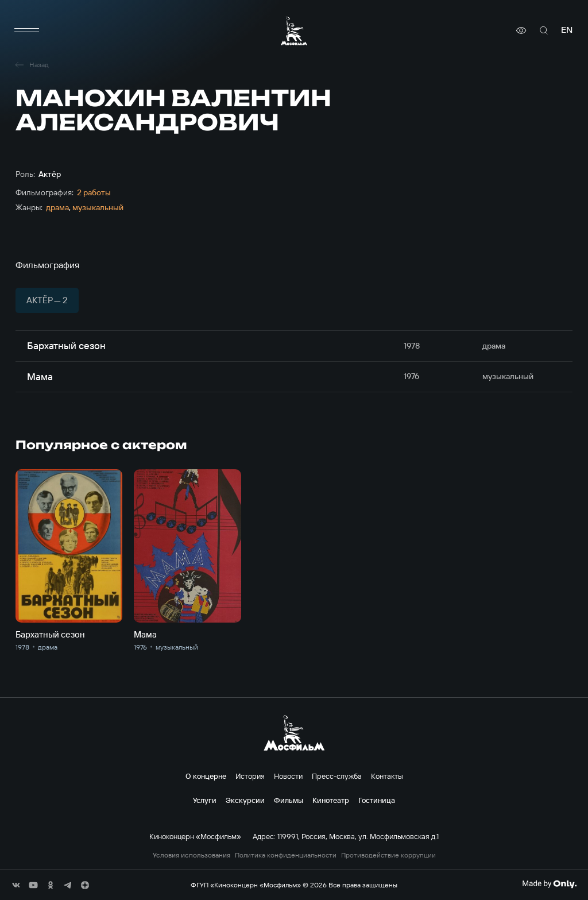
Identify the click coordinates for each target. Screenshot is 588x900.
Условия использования (192, 855)
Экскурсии (245, 800)
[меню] (27, 30)
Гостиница (377, 800)
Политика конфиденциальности (286, 855)
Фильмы (289, 800)
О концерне (206, 776)
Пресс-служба (337, 776)
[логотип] (294, 31)
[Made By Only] (549, 884)
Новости (288, 776)
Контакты (387, 776)
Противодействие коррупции (388, 855)
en (567, 30)
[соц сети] (16, 885)
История (250, 776)
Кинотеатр (331, 800)
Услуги (205, 800)
